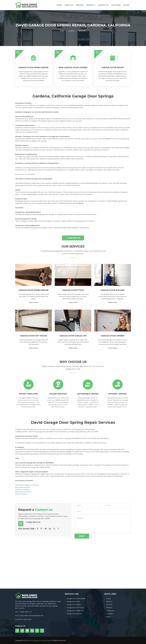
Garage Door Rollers (74, 604)
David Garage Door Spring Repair (40, 640)
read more (34, 302)
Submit (82, 536)
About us (69, 5)
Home (59, 5)
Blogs (127, 5)
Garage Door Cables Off (75, 611)
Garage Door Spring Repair (76, 598)
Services (80, 5)
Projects (91, 5)
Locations (116, 5)
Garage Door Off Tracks (75, 607)
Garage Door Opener (74, 614)
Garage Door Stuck (73, 601)
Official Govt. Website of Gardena (27, 485)
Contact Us (103, 5)
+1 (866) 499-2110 (73, 238)
